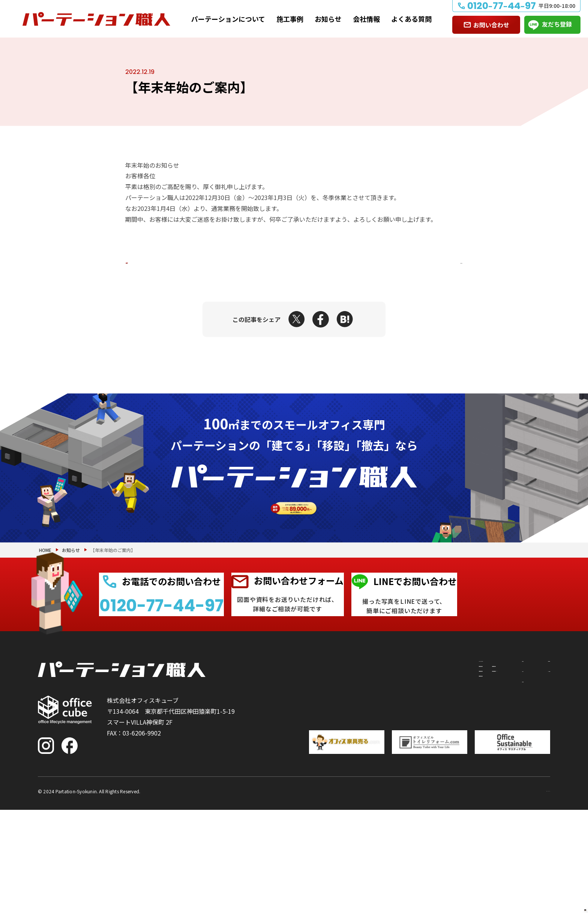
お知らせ (328, 19)
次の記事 (431, 263)
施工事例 (290, 19)
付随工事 (361, 779)
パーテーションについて (228, 19)
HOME (45, 626)
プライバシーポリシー (520, 893)
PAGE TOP (558, 869)
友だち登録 (557, 24)
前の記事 (157, 263)
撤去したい (316, 806)
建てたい (313, 779)
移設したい (316, 793)
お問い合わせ (491, 25)
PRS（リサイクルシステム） (388, 793)
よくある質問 (411, 19)
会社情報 (366, 19)
